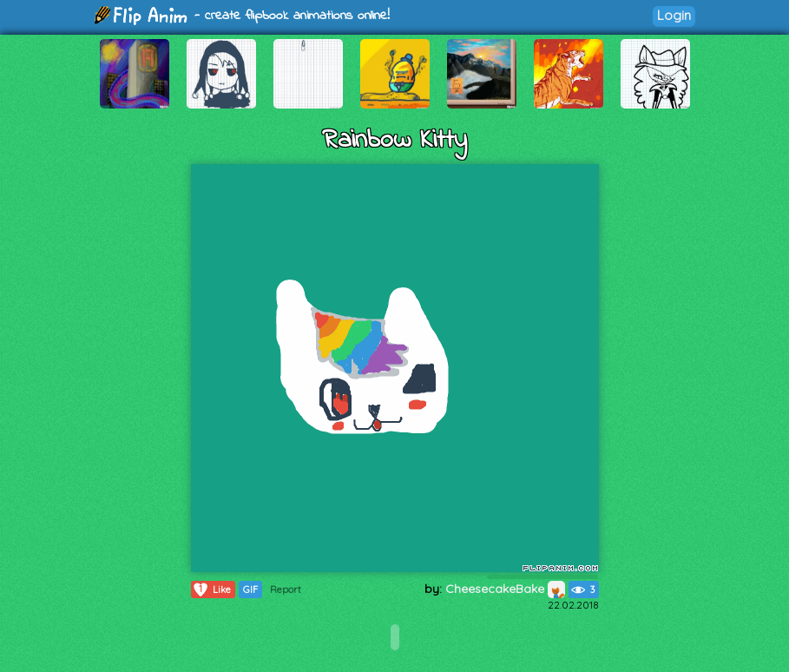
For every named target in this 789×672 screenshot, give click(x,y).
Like (211, 590)
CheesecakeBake (505, 589)
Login (674, 15)
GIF (250, 590)
